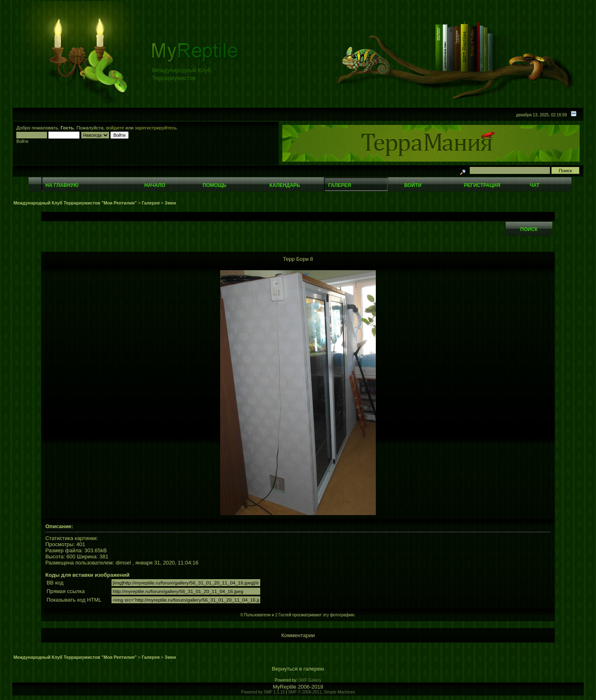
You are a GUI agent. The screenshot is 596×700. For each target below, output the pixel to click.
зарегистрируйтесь (156, 128)
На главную (62, 185)
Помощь (214, 185)
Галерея (339, 185)
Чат (535, 185)
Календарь (285, 185)
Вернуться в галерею (298, 669)
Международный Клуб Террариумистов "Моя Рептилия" (75, 203)
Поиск (529, 229)
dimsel (123, 563)
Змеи (170, 203)
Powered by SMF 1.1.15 (263, 692)
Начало (155, 185)
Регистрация (482, 185)
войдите (115, 128)
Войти (413, 185)
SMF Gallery (310, 680)
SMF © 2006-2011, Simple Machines (321, 692)
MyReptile (285, 687)
